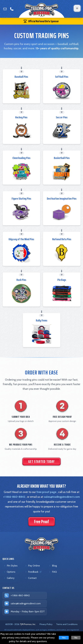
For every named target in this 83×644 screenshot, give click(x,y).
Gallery (9, 578)
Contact (31, 578)
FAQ (53, 572)
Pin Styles (11, 566)
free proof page (46, 492)
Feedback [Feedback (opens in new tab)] (34, 572)
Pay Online (32, 566)
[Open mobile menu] (77, 8)
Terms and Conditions (67, 624)
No (76, 638)
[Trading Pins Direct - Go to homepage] (41, 544)
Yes (64, 638)
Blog (53, 566)
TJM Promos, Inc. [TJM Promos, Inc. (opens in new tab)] (28, 624)
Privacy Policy (46, 624)
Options (10, 572)
